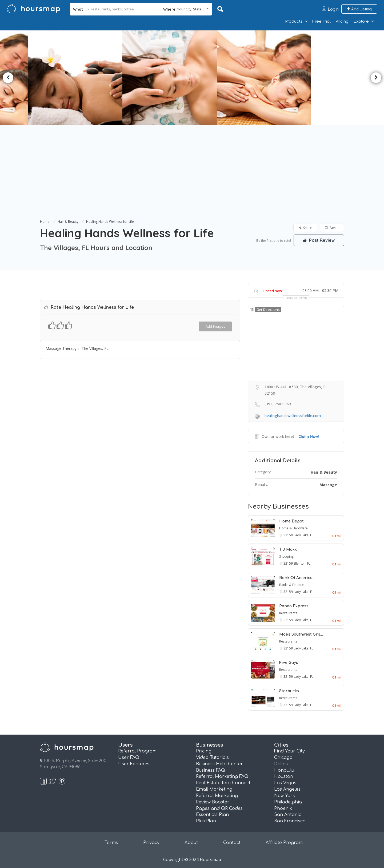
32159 (289, 535)
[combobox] (186, 9)
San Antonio (288, 815)
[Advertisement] (192, 178)
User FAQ (129, 758)
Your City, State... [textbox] (191, 9)
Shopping (286, 556)
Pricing (342, 21)
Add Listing (359, 9)
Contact (232, 843)
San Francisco (290, 821)
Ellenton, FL (302, 563)
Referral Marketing (217, 796)
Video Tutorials (212, 758)
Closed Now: (273, 291)
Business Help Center (219, 764)
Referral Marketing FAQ (222, 776)
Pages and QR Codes (219, 808)
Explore (361, 21)
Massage (328, 485)
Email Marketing (214, 789)
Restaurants (288, 613)
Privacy (151, 843)
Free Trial (321, 21)
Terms (111, 843)
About (191, 843)
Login (333, 9)
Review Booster (213, 802)
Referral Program (137, 751)
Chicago (283, 758)
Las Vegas (285, 783)
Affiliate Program (284, 843)
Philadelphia (288, 802)
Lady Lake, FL (303, 535)
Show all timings (297, 298)
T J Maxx (288, 550)
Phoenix (283, 808)
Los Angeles (287, 789)
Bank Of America (296, 578)
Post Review (319, 240)
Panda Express (294, 606)
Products (294, 21)
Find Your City (289, 751)
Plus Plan (206, 821)
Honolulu (284, 770)
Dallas (281, 764)
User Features (134, 764)
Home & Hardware (293, 528)
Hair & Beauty (68, 222)
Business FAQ (211, 770)
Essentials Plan (212, 815)
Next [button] (376, 78)
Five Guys (289, 663)
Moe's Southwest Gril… (301, 634)
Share (305, 228)
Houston (284, 776)
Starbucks (289, 691)
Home (45, 222)
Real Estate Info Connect (223, 783)
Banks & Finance (291, 585)
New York (285, 796)
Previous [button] (8, 78)
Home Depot (291, 521)
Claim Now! (309, 437)
